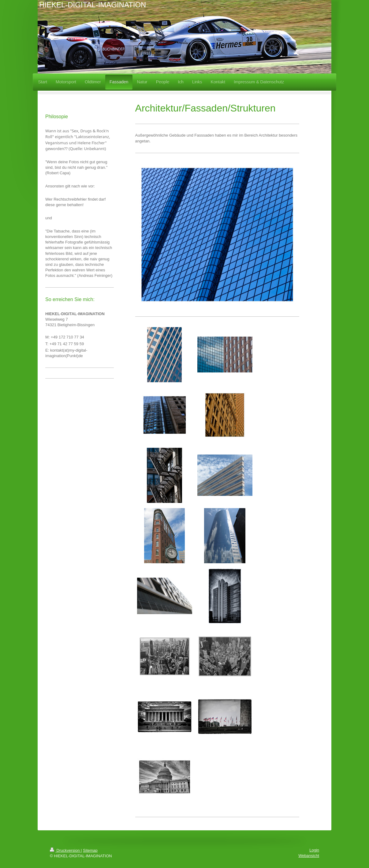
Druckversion (65, 850)
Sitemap (90, 850)
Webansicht (309, 856)
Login (314, 850)
